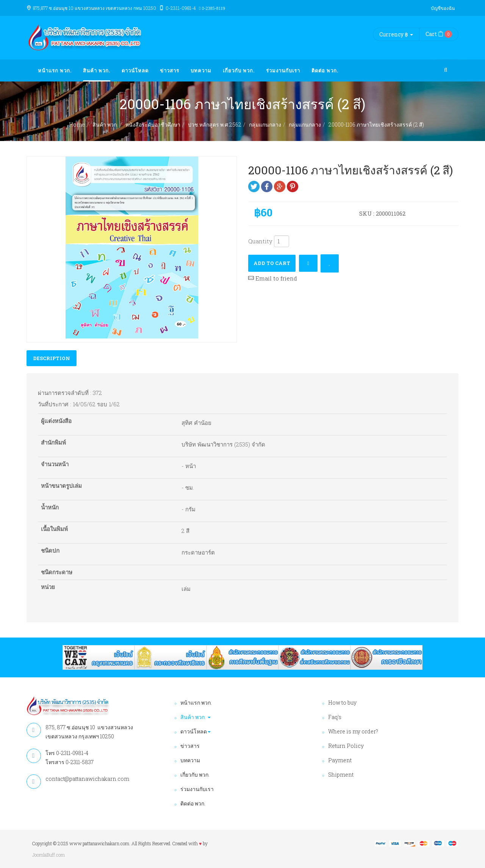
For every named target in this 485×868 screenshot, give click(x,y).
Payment (340, 760)
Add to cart (272, 263)
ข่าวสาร (170, 71)
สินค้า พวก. (97, 71)
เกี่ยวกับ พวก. (239, 71)
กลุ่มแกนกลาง (265, 125)
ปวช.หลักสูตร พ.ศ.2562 (215, 125)
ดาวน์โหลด (135, 71)
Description (52, 358)
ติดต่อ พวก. (325, 71)
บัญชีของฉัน (443, 8)
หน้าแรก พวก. (55, 71)
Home (77, 125)
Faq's (335, 717)
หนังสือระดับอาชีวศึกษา (153, 125)
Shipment (341, 775)
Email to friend (273, 278)
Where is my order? (353, 731)
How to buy (342, 703)
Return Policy (346, 746)
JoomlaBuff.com (48, 855)
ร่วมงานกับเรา (283, 71)
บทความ (201, 71)
